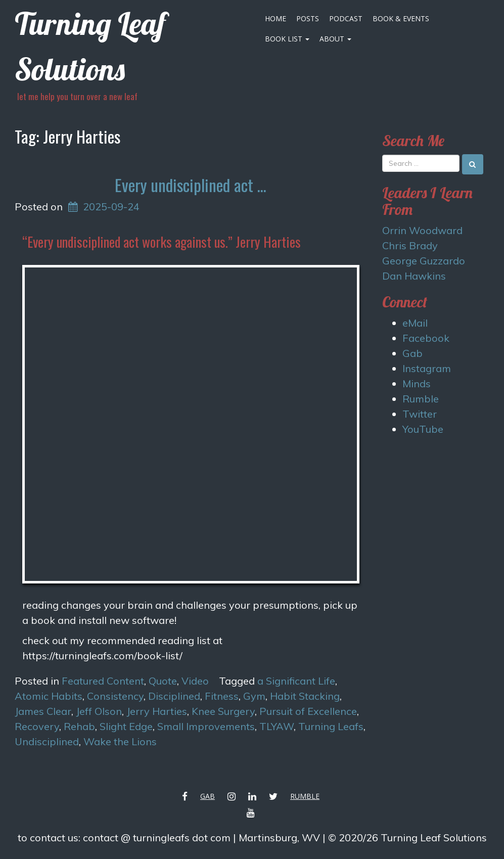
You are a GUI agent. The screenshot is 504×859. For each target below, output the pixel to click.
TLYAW (277, 726)
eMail (415, 323)
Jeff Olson (99, 711)
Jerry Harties (157, 711)
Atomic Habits (49, 696)
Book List (287, 39)
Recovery (37, 726)
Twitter (420, 414)
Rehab (79, 726)
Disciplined (174, 696)
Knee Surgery (223, 711)
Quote (163, 681)
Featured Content (103, 681)
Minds (417, 383)
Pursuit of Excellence (308, 711)
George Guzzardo (424, 261)
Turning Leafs (331, 726)
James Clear (43, 711)
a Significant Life (296, 681)
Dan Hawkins (414, 276)
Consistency (115, 696)
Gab (413, 353)
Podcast (346, 18)
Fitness (222, 696)
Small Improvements (206, 726)
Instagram (427, 368)
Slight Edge (126, 726)
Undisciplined (47, 741)
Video (195, 681)
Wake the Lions (120, 741)
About (335, 39)
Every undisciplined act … (191, 185)
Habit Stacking (305, 696)
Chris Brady (410, 245)
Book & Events (401, 18)
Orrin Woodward (422, 230)
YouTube (423, 429)
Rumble (421, 399)
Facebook (426, 338)
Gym (254, 696)
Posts (308, 18)
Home (276, 18)
